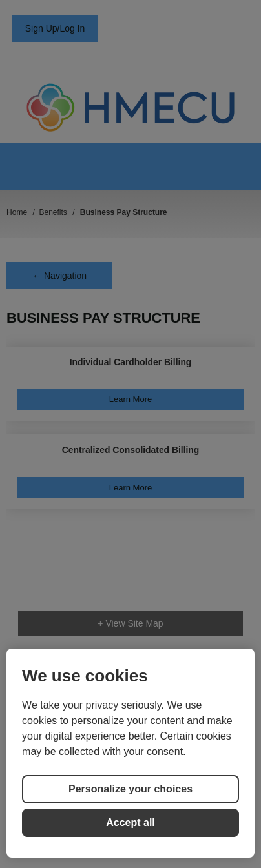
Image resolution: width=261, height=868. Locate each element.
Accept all (130, 823)
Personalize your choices (130, 789)
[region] (130, 753)
